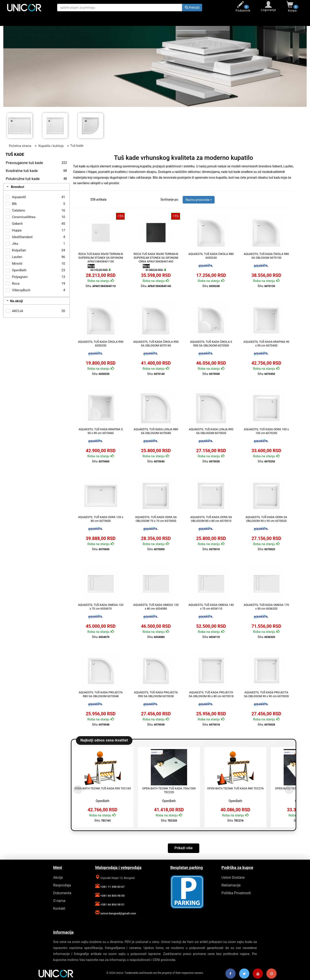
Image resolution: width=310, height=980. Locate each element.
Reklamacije (231, 885)
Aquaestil (19, 197)
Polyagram (20, 277)
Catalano (19, 210)
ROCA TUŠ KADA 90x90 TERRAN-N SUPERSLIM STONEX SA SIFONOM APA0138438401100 (101, 258)
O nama (59, 901)
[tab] (37, 187)
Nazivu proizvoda (199, 200)
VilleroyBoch (21, 290)
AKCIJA (18, 311)
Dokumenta (62, 893)
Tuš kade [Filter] (15, 155)
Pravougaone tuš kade (36, 163)
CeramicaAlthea (24, 217)
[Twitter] (244, 974)
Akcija (58, 877)
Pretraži (192, 8)
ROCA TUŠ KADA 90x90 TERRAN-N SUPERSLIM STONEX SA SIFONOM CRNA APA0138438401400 (156, 258)
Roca (16, 284)
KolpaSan (19, 250)
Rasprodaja (62, 885)
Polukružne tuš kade (36, 179)
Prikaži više (184, 848)
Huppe (17, 230)
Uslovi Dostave (233, 877)
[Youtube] (258, 974)
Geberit (17, 224)
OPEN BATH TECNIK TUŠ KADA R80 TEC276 (235, 788)
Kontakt (59, 909)
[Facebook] (231, 974)
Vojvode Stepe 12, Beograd (117, 878)
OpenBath (19, 270)
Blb (14, 204)
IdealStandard (22, 237)
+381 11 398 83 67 (112, 887)
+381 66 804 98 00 (112, 896)
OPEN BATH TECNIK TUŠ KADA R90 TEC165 (102, 788)
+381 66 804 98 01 (112, 905)
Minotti (17, 264)
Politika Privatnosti (236, 893)
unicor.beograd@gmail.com (118, 913)
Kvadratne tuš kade (36, 171)
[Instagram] (271, 974)
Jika (15, 244)
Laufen (17, 257)
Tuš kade (77, 146)
